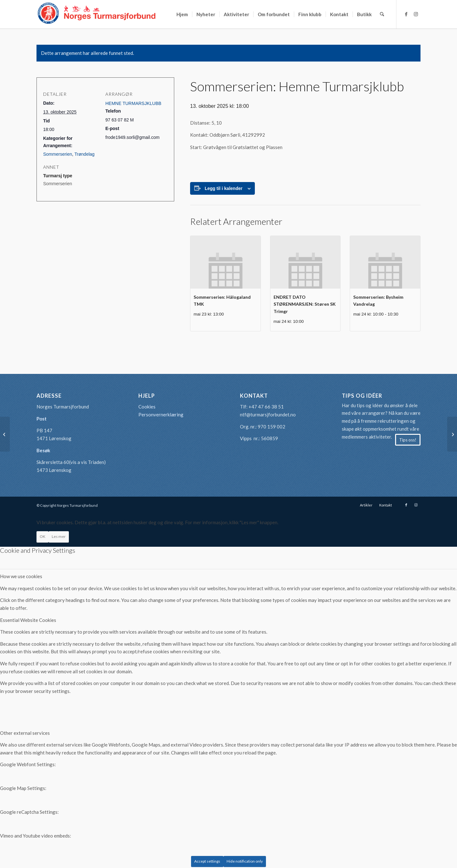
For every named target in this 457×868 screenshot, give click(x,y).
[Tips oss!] (408, 440)
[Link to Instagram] (416, 14)
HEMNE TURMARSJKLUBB (133, 103)
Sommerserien (58, 154)
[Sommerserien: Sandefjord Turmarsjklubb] (5, 434)
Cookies (147, 407)
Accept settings (207, 861)
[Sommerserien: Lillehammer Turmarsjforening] (452, 434)
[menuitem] (182, 14)
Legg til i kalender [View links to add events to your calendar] (224, 188)
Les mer (59, 536)
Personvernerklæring (161, 414)
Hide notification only (245, 861)
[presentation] (225, 262)
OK (43, 536)
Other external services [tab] (25, 733)
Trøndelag (85, 154)
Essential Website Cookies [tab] (28, 620)
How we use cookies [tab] (21, 576)
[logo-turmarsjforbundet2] (97, 14)
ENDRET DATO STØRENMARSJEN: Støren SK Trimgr (305, 304)
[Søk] (382, 14)
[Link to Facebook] (406, 14)
